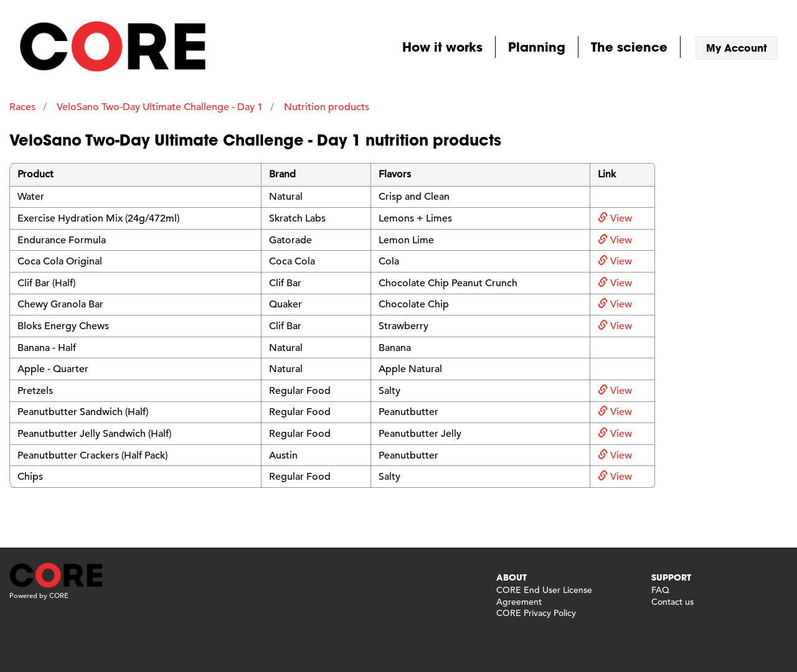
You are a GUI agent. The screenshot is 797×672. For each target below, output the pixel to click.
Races (22, 107)
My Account (737, 48)
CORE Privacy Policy (536, 613)
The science (629, 47)
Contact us (672, 602)
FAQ (660, 590)
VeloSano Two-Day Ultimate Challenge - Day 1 (160, 107)
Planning (537, 47)
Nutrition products (327, 107)
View (615, 218)
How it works (442, 47)
